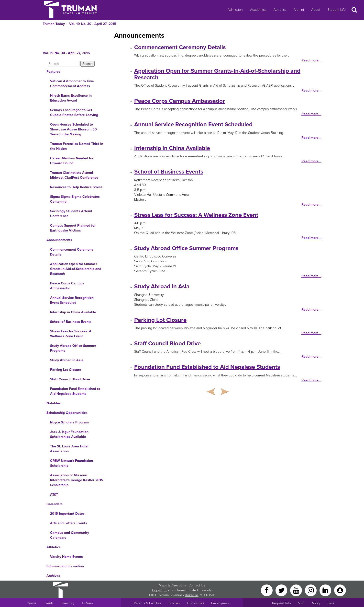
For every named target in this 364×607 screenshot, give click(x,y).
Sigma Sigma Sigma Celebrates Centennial (75, 199)
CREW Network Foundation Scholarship (72, 463)
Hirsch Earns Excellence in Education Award (71, 98)
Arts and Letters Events (69, 523)
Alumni (299, 10)
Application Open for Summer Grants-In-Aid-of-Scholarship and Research (76, 269)
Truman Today (54, 24)
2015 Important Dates (67, 514)
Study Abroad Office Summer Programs (73, 348)
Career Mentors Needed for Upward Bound (72, 161)
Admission (235, 10)
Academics (258, 10)
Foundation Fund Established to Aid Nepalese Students (75, 391)
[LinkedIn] (326, 590)
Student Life (337, 10)
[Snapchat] (340, 590)
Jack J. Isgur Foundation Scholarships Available (69, 434)
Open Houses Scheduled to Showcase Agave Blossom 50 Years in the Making (73, 129)
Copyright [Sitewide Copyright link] (159, 590)
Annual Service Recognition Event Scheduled (72, 300)
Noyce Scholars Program (69, 422)
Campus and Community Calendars (70, 535)
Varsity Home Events (66, 557)
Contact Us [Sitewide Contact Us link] (197, 585)
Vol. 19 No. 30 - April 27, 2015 (93, 24)
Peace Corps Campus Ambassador (67, 286)
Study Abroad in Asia (67, 360)
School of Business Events (71, 322)
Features (53, 72)
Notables (54, 403)
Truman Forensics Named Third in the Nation (77, 146)
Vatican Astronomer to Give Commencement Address (72, 84)
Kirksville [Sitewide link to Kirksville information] (192, 595)
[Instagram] (311, 590)
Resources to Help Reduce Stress (76, 187)
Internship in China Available (73, 312)
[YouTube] (297, 590)
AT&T (54, 495)
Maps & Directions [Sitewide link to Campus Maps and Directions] (172, 585)
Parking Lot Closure (66, 370)
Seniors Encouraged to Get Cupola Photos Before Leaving (74, 112)
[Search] (64, 64)
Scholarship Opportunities (67, 413)
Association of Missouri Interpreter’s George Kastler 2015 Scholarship (77, 480)
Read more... (311, 60)
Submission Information (65, 566)
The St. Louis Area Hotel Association (69, 449)
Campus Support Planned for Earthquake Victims (73, 228)
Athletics (280, 10)
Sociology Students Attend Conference (71, 214)
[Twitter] (282, 590)
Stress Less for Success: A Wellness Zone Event (71, 334)
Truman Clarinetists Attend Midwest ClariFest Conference (74, 175)
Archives (53, 576)
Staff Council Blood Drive (70, 379)
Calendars (55, 504)
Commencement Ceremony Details (72, 252)
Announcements (59, 240)
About (316, 10)
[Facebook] (267, 590)
